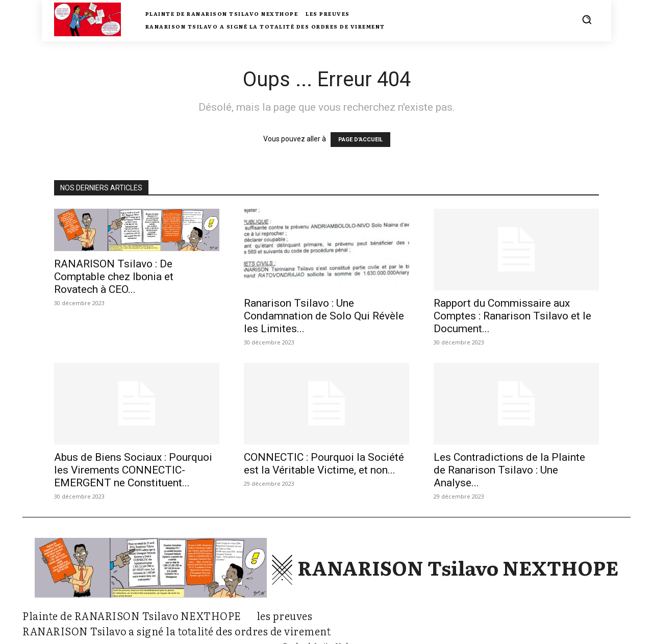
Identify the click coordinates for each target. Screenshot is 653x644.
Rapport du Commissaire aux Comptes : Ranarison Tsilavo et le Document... (512, 316)
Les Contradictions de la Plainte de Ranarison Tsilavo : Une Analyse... (509, 470)
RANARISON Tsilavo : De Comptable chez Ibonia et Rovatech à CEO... (114, 277)
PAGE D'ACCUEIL (360, 140)
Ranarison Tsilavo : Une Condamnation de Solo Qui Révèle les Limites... (324, 316)
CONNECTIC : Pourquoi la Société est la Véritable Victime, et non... (324, 464)
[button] (587, 19)
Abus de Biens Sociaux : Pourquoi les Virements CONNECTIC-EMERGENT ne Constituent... (133, 470)
